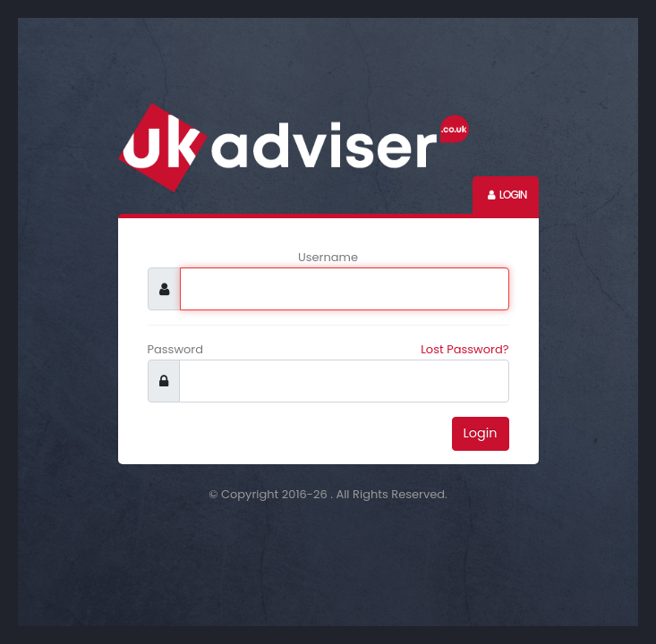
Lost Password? (464, 349)
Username (328, 257)
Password (176, 349)
